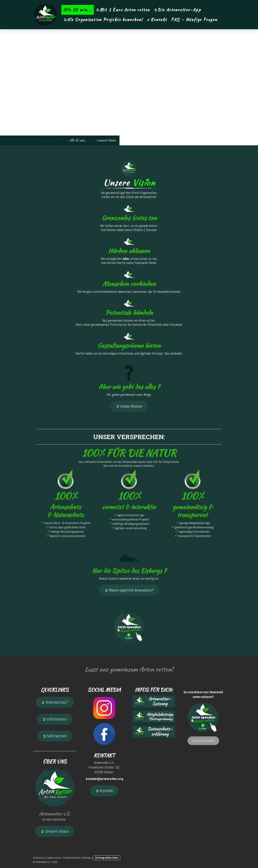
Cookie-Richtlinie (72, 858)
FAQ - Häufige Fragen (194, 20)
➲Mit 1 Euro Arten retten (123, 10)
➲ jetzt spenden (203, 741)
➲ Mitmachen (55, 736)
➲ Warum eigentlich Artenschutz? (129, 590)
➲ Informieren (55, 719)
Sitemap (87, 858)
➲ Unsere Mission (129, 406)
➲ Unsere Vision (55, 831)
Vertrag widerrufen (107, 858)
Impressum (39, 858)
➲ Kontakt (104, 791)
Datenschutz (54, 858)
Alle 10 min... (78, 10)
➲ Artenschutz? (55, 702)
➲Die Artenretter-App (177, 10)
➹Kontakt (157, 20)
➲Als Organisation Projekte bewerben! (103, 20)
